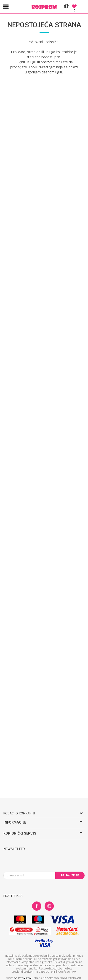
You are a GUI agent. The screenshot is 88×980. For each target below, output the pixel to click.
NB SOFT (48, 978)
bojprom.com (23, 978)
